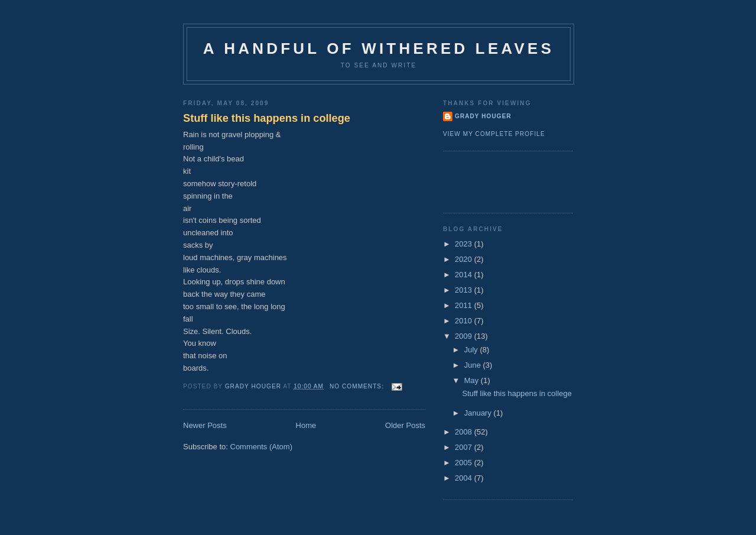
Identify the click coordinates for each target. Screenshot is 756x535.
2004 (465, 478)
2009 (465, 336)
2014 (465, 275)
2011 (465, 305)
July (472, 350)
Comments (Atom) (261, 447)
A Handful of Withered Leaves (379, 48)
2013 (465, 290)
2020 (465, 259)
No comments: (358, 386)
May (472, 380)
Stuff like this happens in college (267, 118)
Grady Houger (483, 116)
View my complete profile (494, 134)
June (474, 365)
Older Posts (405, 425)
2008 (465, 432)
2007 (465, 447)
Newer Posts (205, 425)
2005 (465, 463)
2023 (465, 244)
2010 (465, 321)
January (479, 413)
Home (306, 425)
